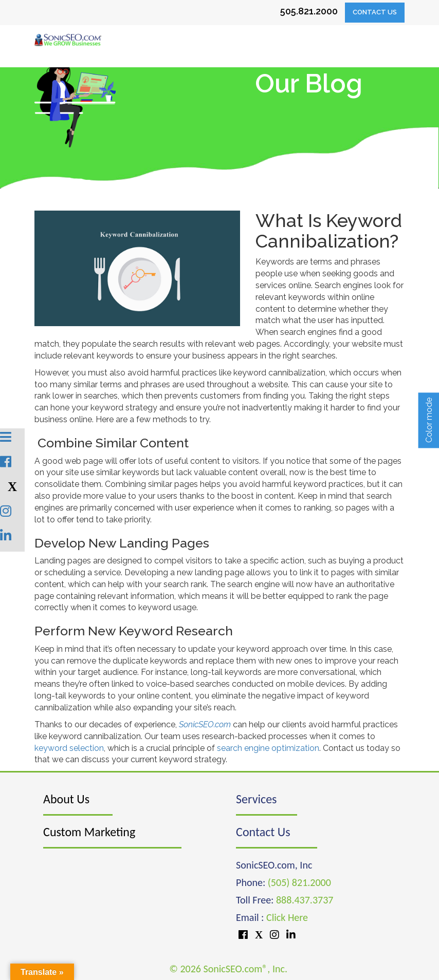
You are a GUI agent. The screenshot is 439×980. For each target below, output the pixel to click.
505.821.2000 (309, 11)
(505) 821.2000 (299, 882)
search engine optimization (268, 748)
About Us (66, 799)
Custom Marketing (89, 832)
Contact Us (375, 12)
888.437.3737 (305, 900)
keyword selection (69, 748)
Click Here (287, 917)
